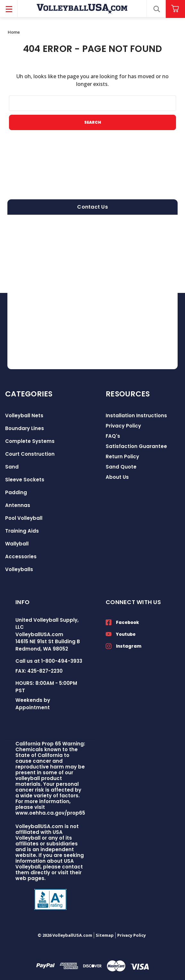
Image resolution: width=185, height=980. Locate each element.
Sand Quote (121, 467)
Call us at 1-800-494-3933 (49, 661)
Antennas (18, 505)
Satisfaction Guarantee (136, 446)
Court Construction (30, 454)
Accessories (21, 556)
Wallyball (17, 544)
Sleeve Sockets (25, 480)
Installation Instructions (136, 415)
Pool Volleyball (24, 518)
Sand (12, 467)
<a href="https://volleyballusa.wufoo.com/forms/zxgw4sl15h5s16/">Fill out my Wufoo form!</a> (92, 292)
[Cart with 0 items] (175, 9)
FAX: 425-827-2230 (39, 671)
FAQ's (113, 436)
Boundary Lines (25, 428)
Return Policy (122, 457)
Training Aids (22, 531)
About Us (117, 477)
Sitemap (105, 935)
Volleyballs (19, 569)
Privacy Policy (123, 426)
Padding (16, 492)
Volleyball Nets (24, 415)
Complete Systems (30, 441)
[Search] (156, 9)
